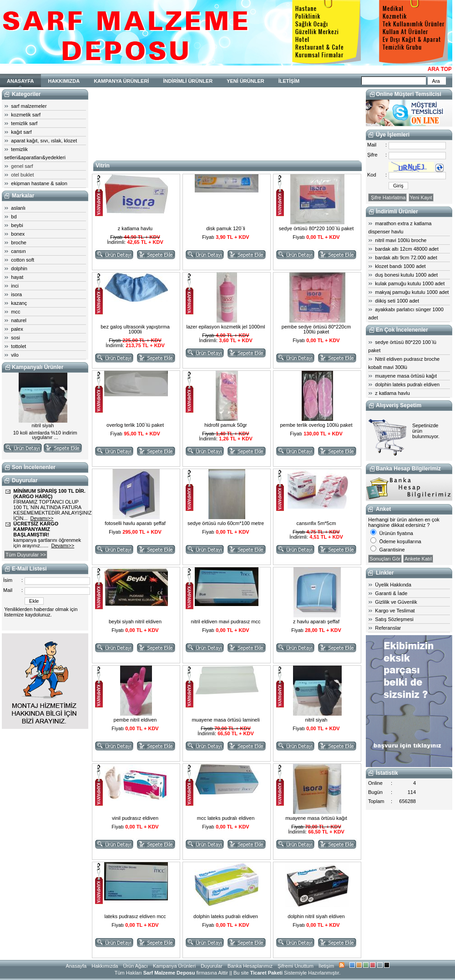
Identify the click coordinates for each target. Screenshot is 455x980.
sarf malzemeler (29, 106)
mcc (15, 312)
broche (19, 242)
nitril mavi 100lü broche (401, 240)
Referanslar (388, 628)
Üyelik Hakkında (393, 585)
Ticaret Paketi (266, 973)
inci (15, 286)
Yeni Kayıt (421, 197)
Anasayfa (76, 966)
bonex (18, 234)
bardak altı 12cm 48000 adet (407, 249)
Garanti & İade (391, 593)
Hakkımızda (105, 966)
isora (16, 294)
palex (17, 329)
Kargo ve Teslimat (395, 611)
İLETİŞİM (289, 81)
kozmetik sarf (26, 115)
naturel (19, 320)
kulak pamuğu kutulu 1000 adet (410, 283)
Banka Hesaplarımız (250, 966)
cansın (18, 251)
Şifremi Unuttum (296, 966)
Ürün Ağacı (135, 966)
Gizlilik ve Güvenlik (396, 602)
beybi (17, 225)
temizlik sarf (24, 123)
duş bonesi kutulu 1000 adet (406, 275)
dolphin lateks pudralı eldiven (407, 384)
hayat (17, 277)
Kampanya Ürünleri (174, 966)
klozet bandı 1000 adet (400, 266)
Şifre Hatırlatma (387, 197)
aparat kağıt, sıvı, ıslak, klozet (44, 141)
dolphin (19, 268)
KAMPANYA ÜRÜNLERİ (121, 81)
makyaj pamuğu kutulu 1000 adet (412, 292)
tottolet (18, 346)
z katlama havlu (392, 393)
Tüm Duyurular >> (26, 555)
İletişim (326, 966)
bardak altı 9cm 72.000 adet (406, 258)
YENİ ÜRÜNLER (245, 81)
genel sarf (22, 166)
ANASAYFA (20, 81)
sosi (15, 338)
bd (14, 217)
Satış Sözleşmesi (394, 619)
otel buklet (22, 175)
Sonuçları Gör (385, 559)
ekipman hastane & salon (39, 183)
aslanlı (18, 208)
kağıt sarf (21, 132)
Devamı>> (42, 518)
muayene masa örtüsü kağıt (406, 376)
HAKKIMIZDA (64, 81)
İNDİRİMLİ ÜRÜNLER (188, 81)
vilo (15, 355)
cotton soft (23, 260)
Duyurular (212, 966)
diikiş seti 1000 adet (397, 301)
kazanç (19, 303)
